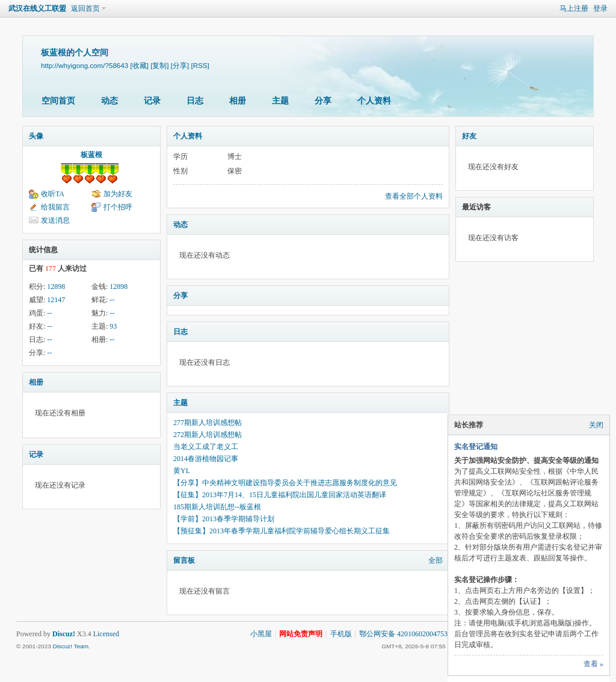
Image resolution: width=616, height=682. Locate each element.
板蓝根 (91, 155)
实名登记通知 (476, 447)
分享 (323, 101)
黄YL (182, 471)
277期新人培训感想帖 (208, 423)
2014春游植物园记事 (206, 459)
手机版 (341, 634)
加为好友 (118, 194)
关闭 (596, 425)
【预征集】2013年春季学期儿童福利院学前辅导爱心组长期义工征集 (282, 531)
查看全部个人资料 (414, 196)
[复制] (159, 65)
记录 (152, 101)
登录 (600, 8)
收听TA (53, 194)
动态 (109, 101)
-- (112, 300)
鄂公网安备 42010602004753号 (407, 634)
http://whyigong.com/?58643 (85, 65)
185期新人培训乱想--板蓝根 (217, 507)
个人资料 (374, 101)
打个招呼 (118, 207)
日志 (195, 101)
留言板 (184, 560)
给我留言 (55, 207)
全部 (436, 560)
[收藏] (139, 65)
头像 (36, 136)
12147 (56, 300)
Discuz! (64, 634)
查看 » (593, 664)
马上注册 (574, 8)
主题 (280, 101)
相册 (238, 101)
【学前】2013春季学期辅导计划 (224, 519)
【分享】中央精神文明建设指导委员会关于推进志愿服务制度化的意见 (285, 483)
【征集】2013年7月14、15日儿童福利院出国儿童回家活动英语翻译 (280, 495)
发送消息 (55, 220)
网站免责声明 (301, 634)
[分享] (180, 65)
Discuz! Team (70, 646)
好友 (469, 136)
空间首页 (58, 101)
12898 (56, 287)
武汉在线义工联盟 (37, 8)
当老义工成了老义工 (206, 447)
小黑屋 (261, 634)
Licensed (106, 634)
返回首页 (85, 8)
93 (113, 326)
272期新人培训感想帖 (208, 435)
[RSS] (200, 65)
